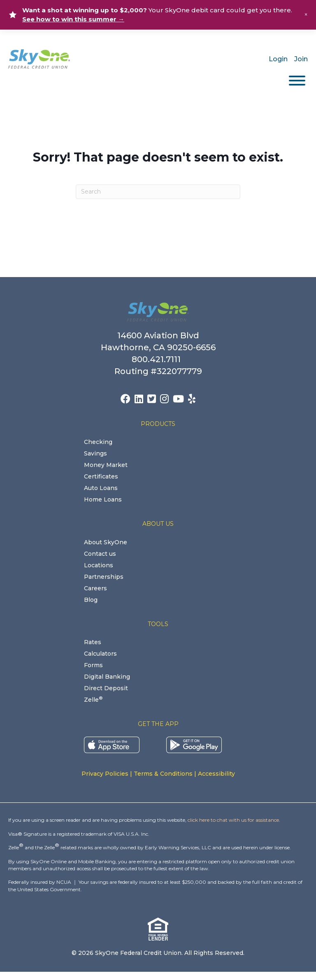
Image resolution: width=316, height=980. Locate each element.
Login (278, 59)
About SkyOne (106, 542)
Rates (93, 642)
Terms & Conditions (163, 774)
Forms (93, 665)
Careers (95, 588)
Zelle (93, 700)
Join (301, 59)
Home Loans (103, 499)
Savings (95, 453)
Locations (99, 565)
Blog (91, 600)
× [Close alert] (306, 15)
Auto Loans (101, 488)
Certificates (101, 476)
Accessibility (216, 774)
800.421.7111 (158, 359)
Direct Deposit (106, 688)
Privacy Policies (105, 774)
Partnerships (104, 577)
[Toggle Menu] (297, 81)
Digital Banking (107, 677)
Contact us (100, 554)
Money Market (106, 465)
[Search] (158, 192)
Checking (98, 442)
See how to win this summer (73, 19)
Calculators (100, 654)
